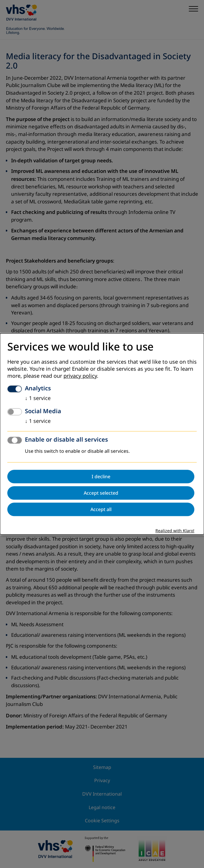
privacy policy (80, 376)
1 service (38, 399)
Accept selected (101, 493)
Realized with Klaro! (175, 531)
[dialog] (102, 434)
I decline (101, 477)
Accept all (101, 510)
